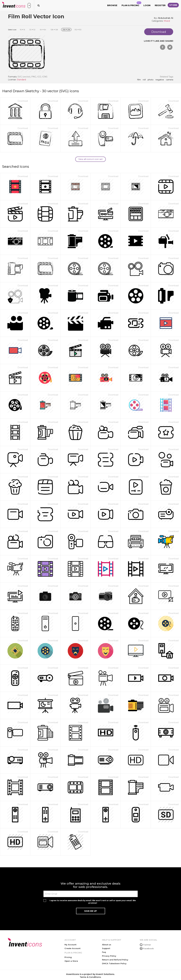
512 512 (78, 30)
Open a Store (71, 961)
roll (144, 80)
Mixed (167, 21)
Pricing (68, 957)
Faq (104, 952)
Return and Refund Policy (115, 960)
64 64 (43, 30)
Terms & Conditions (90, 977)
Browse (112, 5)
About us (107, 945)
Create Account (72, 948)
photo (151, 80)
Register (160, 5)
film (139, 80)
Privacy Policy (109, 956)
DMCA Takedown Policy (114, 963)
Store (173, 5)
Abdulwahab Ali (165, 18)
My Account (70, 945)
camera (170, 80)
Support (106, 948)
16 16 (22, 30)
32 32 (32, 30)
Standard (21, 80)
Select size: (12, 30)
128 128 (54, 30)
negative (160, 80)
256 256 (66, 30)
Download (23, 101)
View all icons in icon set (90, 159)
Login (147, 5)
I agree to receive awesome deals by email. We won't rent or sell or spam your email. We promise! (93, 902)
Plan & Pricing (131, 4)
